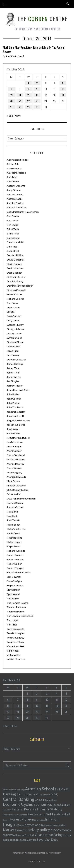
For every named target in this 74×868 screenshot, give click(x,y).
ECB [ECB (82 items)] (55, 800)
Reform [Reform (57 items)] (67, 835)
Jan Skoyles (13, 381)
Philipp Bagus (14, 542)
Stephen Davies (15, 585)
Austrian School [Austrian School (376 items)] (40, 789)
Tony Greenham (15, 642)
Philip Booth (13, 525)
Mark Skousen (15, 468)
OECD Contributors (18, 490)
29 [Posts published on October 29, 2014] (28, 107)
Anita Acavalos (15, 194)
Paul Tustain (13, 520)
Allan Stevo (13, 181)
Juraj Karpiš (13, 429)
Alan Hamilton (15, 168)
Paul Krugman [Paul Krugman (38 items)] (18, 835)
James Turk (13, 368)
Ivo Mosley (13, 355)
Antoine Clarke (15, 203)
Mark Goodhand (16, 455)
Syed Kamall (13, 594)
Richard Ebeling (15, 299)
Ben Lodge (13, 225)
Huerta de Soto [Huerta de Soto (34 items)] (38, 820)
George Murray (15, 325)
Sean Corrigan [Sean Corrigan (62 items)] (29, 840)
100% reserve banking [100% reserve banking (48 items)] (14, 790)
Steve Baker (13, 590)
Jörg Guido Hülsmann (18, 420)
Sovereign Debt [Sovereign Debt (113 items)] (47, 840)
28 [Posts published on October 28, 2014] (20, 107)
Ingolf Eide (13, 351)
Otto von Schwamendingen (21, 498)
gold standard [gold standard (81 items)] (62, 814)
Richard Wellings (16, 551)
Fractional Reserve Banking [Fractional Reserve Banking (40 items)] (15, 815)
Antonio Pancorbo (17, 207)
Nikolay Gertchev (16, 485)
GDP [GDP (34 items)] (43, 815)
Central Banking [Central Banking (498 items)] (19, 799)
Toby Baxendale (16, 629)
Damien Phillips (15, 255)
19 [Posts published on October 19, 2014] (63, 95)
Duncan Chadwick (17, 359)
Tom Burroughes (16, 633)
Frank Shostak (14, 294)
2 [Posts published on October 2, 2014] (37, 83)
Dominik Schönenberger (20, 286)
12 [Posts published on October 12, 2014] (63, 89)
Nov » (18, 116)
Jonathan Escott (15, 416)
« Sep (10, 116)
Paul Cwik (12, 516)
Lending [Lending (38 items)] (62, 825)
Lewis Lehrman (15, 442)
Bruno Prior (13, 233)
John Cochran (14, 399)
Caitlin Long (13, 238)
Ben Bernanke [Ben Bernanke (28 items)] (44, 795)
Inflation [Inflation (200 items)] (52, 819)
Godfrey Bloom (15, 342)
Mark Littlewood (16, 459)
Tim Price (12, 624)
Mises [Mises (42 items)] (19, 830)
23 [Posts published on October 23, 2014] (37, 101)
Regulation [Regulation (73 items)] (9, 840)
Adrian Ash (13, 164)
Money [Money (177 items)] (56, 830)
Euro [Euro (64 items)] (68, 805)
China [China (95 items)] (38, 800)
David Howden (15, 268)
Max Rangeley (14, 472)
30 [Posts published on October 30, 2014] (37, 107)
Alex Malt (12, 177)
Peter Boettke (14, 538)
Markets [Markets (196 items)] (10, 830)
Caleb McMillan (16, 242)
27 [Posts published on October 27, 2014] (11, 107)
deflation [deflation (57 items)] (47, 800)
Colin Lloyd (13, 251)
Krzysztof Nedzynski (18, 438)
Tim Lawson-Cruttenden (20, 616)
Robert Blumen (15, 555)
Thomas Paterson (16, 607)
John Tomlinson (15, 407)
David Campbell (16, 260)
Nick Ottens (13, 481)
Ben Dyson (13, 220)
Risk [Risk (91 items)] (19, 840)
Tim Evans (12, 303)
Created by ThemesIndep (49, 853)
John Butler (13, 394)
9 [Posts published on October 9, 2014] (37, 89)
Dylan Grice (13, 307)
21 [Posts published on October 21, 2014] (20, 101)
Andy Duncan (14, 190)
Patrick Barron (15, 503)
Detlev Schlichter (16, 277)
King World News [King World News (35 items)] (50, 825)
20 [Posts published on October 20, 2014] (11, 101)
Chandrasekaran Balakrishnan (23, 212)
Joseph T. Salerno (16, 425)
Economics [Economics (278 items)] (43, 804)
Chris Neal (12, 246)
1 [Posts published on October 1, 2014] (28, 83)
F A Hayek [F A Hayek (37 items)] (7, 810)
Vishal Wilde (14, 655)
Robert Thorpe (15, 568)
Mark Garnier (14, 451)
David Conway (15, 264)
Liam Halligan (14, 446)
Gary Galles (13, 320)
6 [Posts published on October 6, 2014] (11, 89)
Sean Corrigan (14, 581)
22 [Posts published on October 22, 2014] (28, 101)
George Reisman (16, 329)
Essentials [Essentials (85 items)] (58, 805)
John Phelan (13, 403)
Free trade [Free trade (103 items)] (34, 814)
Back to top (37, 861)
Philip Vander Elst (16, 529)
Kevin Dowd (13, 533)
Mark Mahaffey (15, 464)
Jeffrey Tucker (15, 386)
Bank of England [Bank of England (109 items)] (27, 794)
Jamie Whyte (14, 377)
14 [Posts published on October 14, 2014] (20, 95)
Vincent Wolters (16, 646)
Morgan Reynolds (16, 477)
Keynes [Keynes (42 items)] (21, 825)
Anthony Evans (15, 199)
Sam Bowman (14, 577)
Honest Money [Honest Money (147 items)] (21, 819)
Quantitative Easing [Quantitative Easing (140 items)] (49, 835)
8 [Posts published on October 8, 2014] (28, 89)
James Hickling (15, 364)
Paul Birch (12, 512)
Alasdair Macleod (16, 173)
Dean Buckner (14, 273)
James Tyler (13, 372)
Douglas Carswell (16, 290)
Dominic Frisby (15, 281)
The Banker (13, 598)
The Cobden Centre (17, 603)
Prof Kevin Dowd (15, 56)
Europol (11, 312)
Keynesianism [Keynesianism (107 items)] (34, 825)
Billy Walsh (13, 229)
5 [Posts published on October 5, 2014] (63, 83)
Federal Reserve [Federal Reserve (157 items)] (24, 809)
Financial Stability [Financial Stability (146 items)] (50, 809)
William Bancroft (16, 659)
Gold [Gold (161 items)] (49, 814)
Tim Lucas (12, 620)
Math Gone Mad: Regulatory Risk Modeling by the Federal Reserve (34, 49)
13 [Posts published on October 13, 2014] (11, 95)
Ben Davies (13, 216)
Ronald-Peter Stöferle (19, 572)
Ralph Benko (14, 546)
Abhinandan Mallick (18, 160)
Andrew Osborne (16, 186)
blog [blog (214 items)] (54, 794)
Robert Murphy (15, 559)
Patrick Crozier (15, 507)
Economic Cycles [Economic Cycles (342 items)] (18, 804)
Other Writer (14, 494)
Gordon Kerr (14, 346)
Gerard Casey (14, 333)
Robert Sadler (14, 564)
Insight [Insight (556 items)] (10, 824)
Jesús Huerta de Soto (18, 390)
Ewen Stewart (14, 316)
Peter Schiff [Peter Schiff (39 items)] (30, 835)
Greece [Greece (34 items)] (6, 820)
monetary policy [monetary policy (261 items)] (36, 830)
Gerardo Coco (14, 338)
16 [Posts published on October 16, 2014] (37, 95)
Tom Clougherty (16, 638)
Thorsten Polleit (16, 611)
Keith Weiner (14, 433)
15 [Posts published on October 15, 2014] (28, 95)
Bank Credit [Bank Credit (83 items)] (62, 789)
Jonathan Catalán (16, 412)
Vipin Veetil (13, 651)
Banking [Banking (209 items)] (9, 794)
